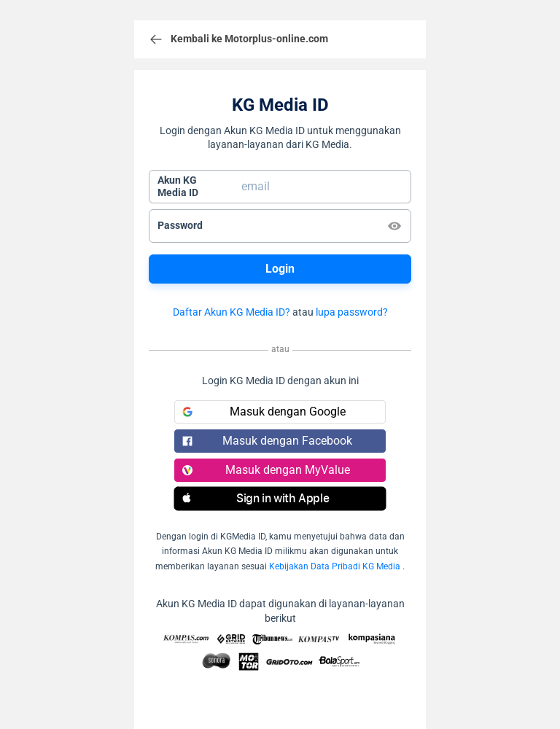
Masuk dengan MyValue (266, 470)
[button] (280, 499)
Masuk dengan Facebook (267, 441)
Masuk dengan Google (264, 412)
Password (180, 225)
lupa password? (352, 312)
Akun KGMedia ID (178, 187)
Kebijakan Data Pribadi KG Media (335, 566)
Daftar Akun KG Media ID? (232, 312)
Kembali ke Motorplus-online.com (238, 39)
